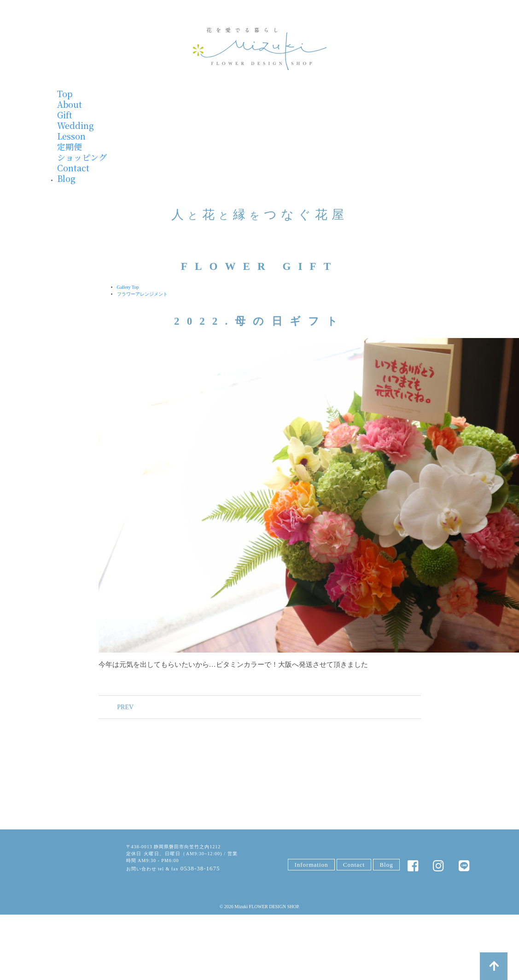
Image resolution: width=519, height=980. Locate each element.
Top (65, 93)
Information (311, 866)
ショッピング (82, 157)
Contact (73, 168)
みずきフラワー (260, 49)
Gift (65, 115)
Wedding (76, 125)
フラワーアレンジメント (142, 294)
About (70, 104)
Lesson (71, 136)
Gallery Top (128, 287)
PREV (120, 707)
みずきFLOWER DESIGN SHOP (80, 860)
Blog (66, 178)
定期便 (70, 146)
